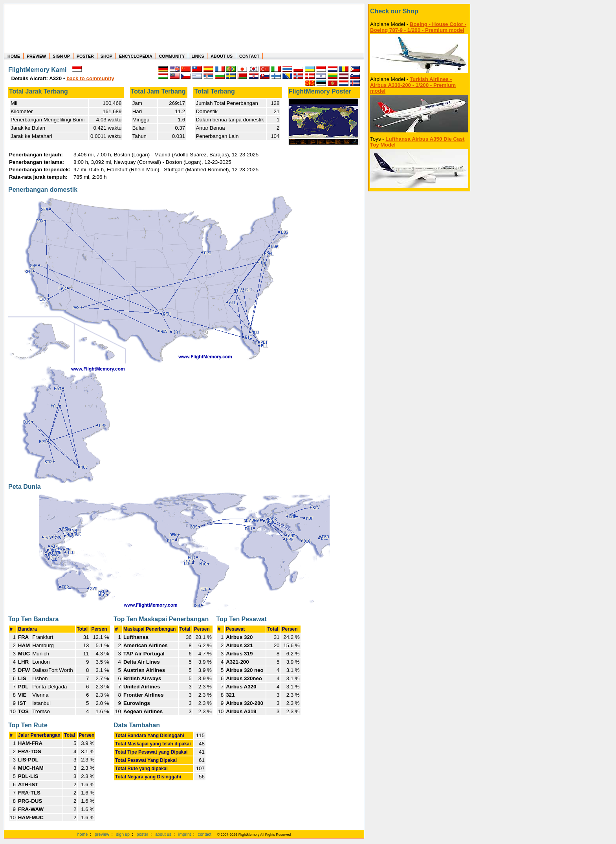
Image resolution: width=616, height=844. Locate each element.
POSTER (85, 56)
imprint (185, 834)
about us (163, 834)
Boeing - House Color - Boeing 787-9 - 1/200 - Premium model (418, 27)
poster (143, 834)
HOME (14, 56)
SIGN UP (61, 56)
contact (205, 834)
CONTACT (249, 56)
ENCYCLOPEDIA (136, 56)
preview (102, 834)
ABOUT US (222, 56)
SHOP (106, 56)
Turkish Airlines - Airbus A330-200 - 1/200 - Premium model (413, 85)
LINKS (198, 56)
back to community (90, 78)
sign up (123, 834)
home (83, 834)
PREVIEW (36, 56)
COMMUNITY (172, 56)
